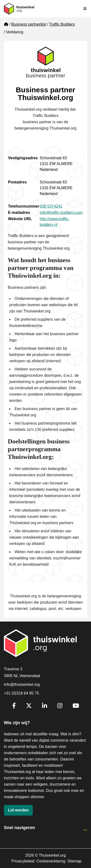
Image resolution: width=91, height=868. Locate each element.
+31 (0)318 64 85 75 (21, 693)
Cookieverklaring (51, 861)
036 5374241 (51, 206)
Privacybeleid (23, 861)
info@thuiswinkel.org (22, 684)
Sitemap (74, 861)
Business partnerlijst (29, 24)
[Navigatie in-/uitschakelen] (85, 9)
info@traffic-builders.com (61, 213)
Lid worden (18, 810)
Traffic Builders (62, 24)
